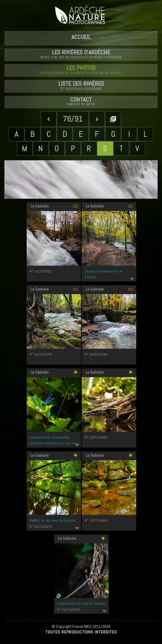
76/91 (73, 119)
